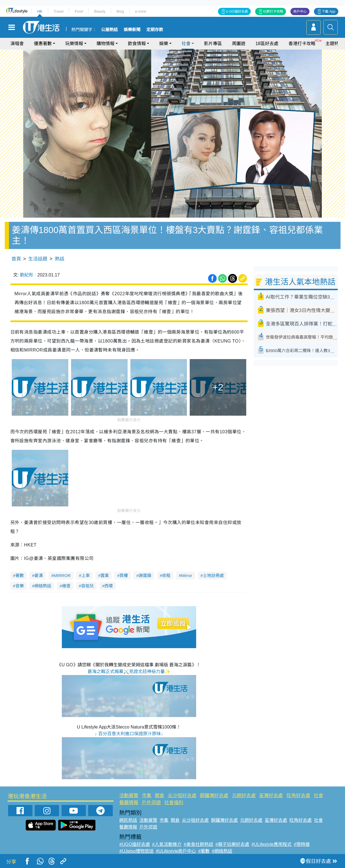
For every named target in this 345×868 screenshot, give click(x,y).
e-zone (141, 11)
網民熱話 (128, 820)
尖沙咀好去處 (182, 796)
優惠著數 (43, 44)
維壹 (66, 586)
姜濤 (39, 575)
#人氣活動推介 (167, 844)
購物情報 (105, 44)
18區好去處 (267, 44)
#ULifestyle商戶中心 (176, 851)
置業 (105, 575)
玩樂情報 (74, 44)
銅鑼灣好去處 (214, 796)
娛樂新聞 (132, 30)
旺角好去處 (298, 796)
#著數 (204, 851)
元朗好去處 (244, 796)
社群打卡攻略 (273, 11)
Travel (58, 11)
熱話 (60, 259)
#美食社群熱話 (199, 844)
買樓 (124, 575)
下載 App (329, 11)
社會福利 (174, 803)
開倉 (159, 796)
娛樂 (164, 44)
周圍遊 (239, 44)
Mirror (186, 575)
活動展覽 (129, 796)
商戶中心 (300, 11)
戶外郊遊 (151, 803)
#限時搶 (302, 844)
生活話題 (38, 259)
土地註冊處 (213, 575)
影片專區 (213, 44)
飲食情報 (137, 44)
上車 (86, 575)
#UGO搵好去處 (134, 844)
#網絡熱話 (222, 851)
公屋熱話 (109, 30)
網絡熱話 (43, 586)
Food (79, 11)
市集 (147, 796)
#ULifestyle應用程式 (272, 844)
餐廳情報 (129, 803)
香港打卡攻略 (302, 44)
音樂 (20, 586)
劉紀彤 (27, 275)
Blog (120, 11)
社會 (186, 44)
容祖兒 (87, 586)
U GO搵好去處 (237, 11)
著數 (20, 575)
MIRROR (62, 575)
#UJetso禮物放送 (136, 851)
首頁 (16, 259)
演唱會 (17, 44)
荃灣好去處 (271, 796)
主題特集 (334, 44)
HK (40, 11)
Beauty (100, 11)
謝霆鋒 (145, 575)
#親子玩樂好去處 (232, 844)
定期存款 (155, 30)
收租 (166, 575)
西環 (109, 586)
